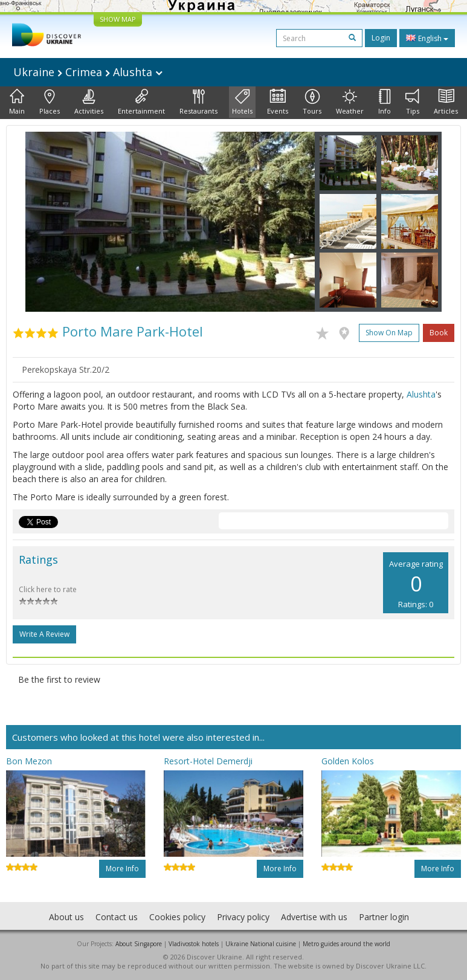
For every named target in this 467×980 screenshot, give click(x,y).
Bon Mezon (29, 761)
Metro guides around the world (346, 944)
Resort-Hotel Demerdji (208, 761)
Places (50, 102)
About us (66, 917)
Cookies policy (177, 917)
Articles (446, 102)
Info (385, 102)
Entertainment (141, 102)
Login (381, 38)
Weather (350, 102)
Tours (312, 102)
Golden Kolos (348, 761)
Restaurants (198, 102)
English (427, 38)
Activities (89, 102)
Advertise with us (314, 917)
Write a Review (44, 634)
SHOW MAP (118, 19)
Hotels (242, 102)
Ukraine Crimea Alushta (88, 72)
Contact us (117, 917)
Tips (412, 102)
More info (122, 869)
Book (439, 333)
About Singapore (139, 944)
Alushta (421, 394)
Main (17, 102)
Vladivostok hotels (194, 944)
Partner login (384, 917)
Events (278, 102)
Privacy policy (243, 917)
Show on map (389, 333)
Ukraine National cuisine (261, 944)
